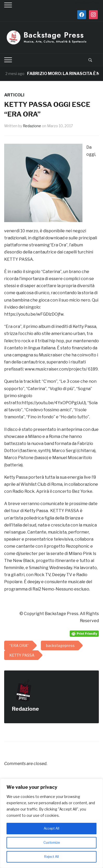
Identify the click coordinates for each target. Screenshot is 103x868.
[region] (51, 823)
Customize (52, 843)
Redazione (32, 126)
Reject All (52, 857)
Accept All (52, 828)
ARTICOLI (14, 95)
